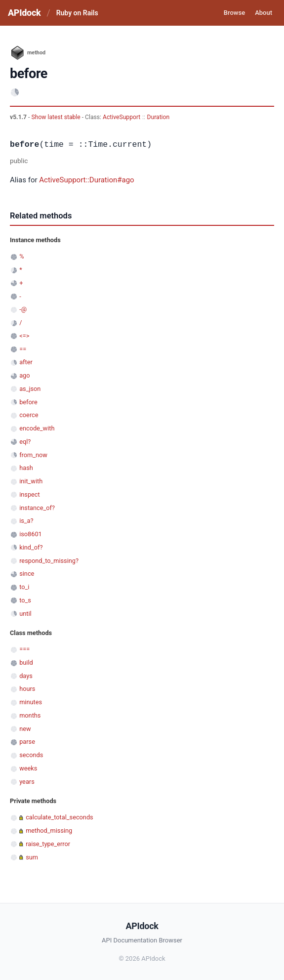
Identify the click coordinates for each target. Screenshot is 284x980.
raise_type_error (48, 844)
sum (32, 857)
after (26, 362)
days (26, 676)
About (264, 13)
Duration (159, 117)
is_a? (26, 521)
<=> (24, 336)
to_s (25, 600)
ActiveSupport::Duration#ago (86, 180)
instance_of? (37, 508)
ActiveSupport (122, 117)
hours (27, 689)
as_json (30, 389)
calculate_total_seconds (60, 817)
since (27, 574)
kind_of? (31, 547)
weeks (28, 768)
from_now (33, 455)
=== (24, 649)
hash (26, 468)
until (25, 614)
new (25, 729)
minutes (31, 702)
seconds (31, 755)
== (23, 349)
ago (24, 375)
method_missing (49, 831)
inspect (30, 494)
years (27, 782)
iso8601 (31, 534)
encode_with (37, 428)
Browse (234, 13)
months (30, 715)
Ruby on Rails (77, 13)
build (26, 662)
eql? (25, 442)
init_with (31, 481)
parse (27, 742)
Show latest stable (56, 117)
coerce (29, 415)
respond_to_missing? (49, 561)
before (28, 402)
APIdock (24, 13)
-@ (23, 309)
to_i (24, 587)
